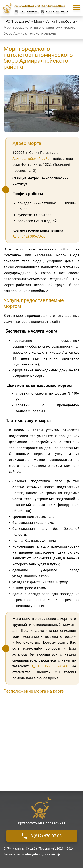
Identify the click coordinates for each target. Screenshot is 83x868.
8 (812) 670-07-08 (42, 836)
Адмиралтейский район (32, 159)
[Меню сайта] (77, 8)
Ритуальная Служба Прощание (40, 6)
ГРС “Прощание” (17, 21)
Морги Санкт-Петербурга (54, 21)
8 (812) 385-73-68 (32, 236)
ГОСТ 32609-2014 (27, 11)
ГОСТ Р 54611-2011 (54, 11)
